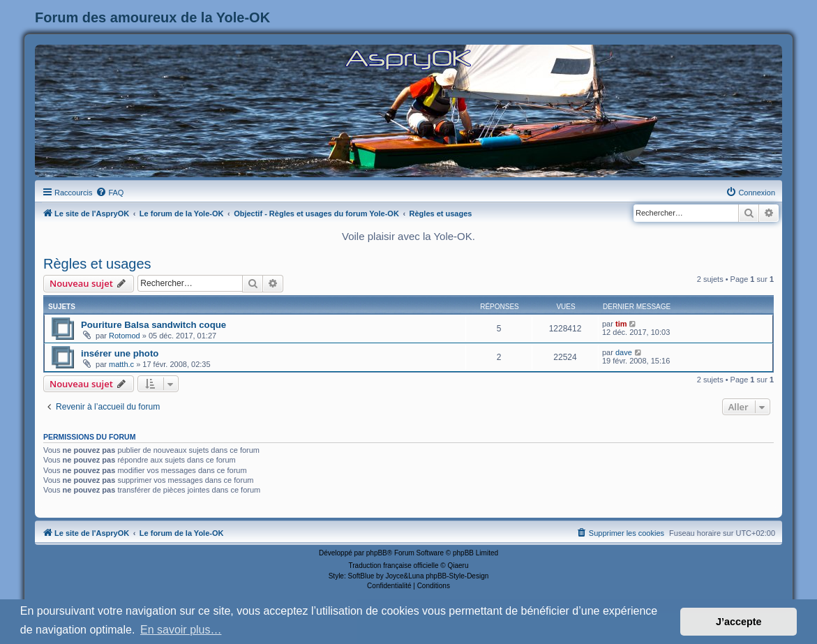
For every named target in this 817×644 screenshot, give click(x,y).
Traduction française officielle (394, 566)
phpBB (377, 553)
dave (624, 352)
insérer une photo (120, 353)
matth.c (121, 364)
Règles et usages (97, 264)
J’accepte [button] (739, 622)
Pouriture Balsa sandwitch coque (153, 325)
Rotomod (125, 336)
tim (621, 324)
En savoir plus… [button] (181, 630)
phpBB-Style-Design (457, 576)
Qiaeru (458, 566)
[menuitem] (110, 193)
